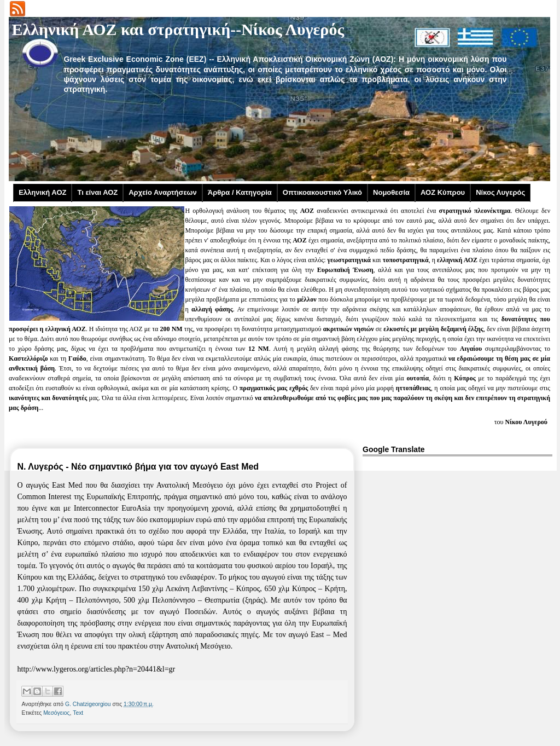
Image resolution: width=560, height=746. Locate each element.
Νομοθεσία (391, 192)
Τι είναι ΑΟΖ (97, 192)
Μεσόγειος (56, 713)
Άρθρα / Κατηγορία (240, 192)
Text (78, 713)
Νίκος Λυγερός (500, 192)
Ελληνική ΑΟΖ (42, 192)
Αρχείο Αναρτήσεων (163, 192)
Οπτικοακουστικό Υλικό (322, 192)
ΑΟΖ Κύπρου (443, 192)
